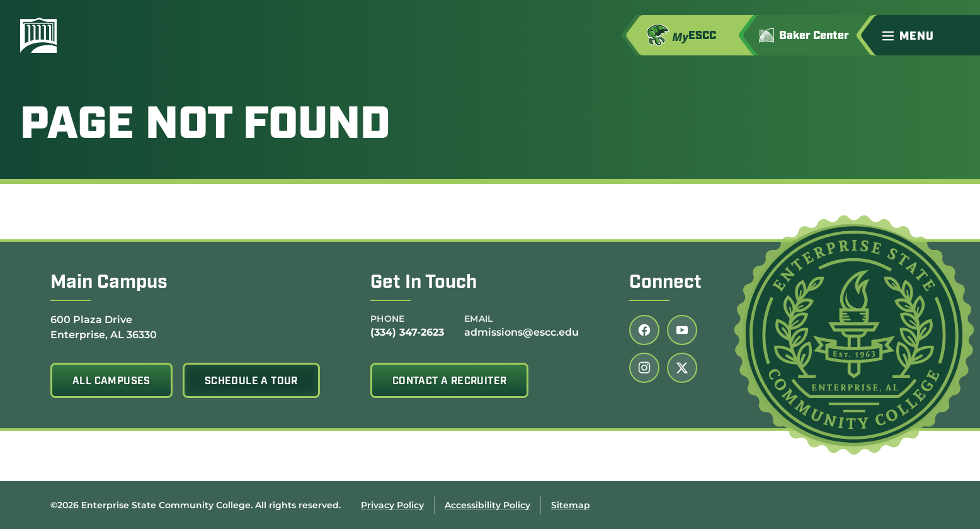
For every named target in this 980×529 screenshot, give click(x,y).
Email (479, 319)
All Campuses (111, 382)
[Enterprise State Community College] (99, 35)
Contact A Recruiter (450, 382)
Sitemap (571, 505)
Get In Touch (424, 283)
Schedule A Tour (251, 382)
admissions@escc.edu (521, 332)
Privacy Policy (392, 505)
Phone (388, 319)
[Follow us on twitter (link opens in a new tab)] (682, 368)
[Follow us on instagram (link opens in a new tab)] (644, 368)
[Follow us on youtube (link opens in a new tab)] (682, 330)
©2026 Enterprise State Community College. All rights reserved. (196, 505)
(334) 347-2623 (407, 332)
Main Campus (109, 283)
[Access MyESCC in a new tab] (695, 35)
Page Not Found (205, 127)
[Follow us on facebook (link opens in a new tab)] (644, 330)
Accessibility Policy (487, 505)
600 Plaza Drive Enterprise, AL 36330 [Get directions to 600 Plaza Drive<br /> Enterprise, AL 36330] (104, 327)
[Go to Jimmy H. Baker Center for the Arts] (813, 35)
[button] (926, 35)
